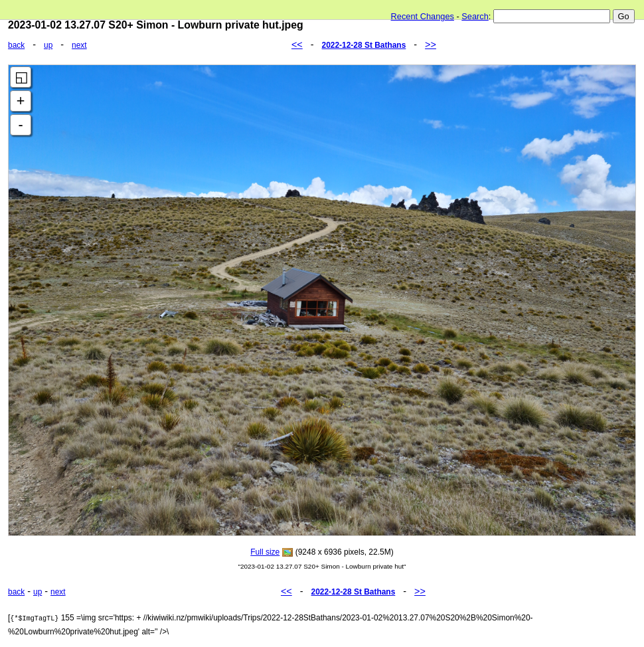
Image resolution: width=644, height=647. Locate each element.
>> (431, 45)
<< (297, 45)
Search (475, 16)
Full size (265, 552)
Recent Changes (423, 16)
